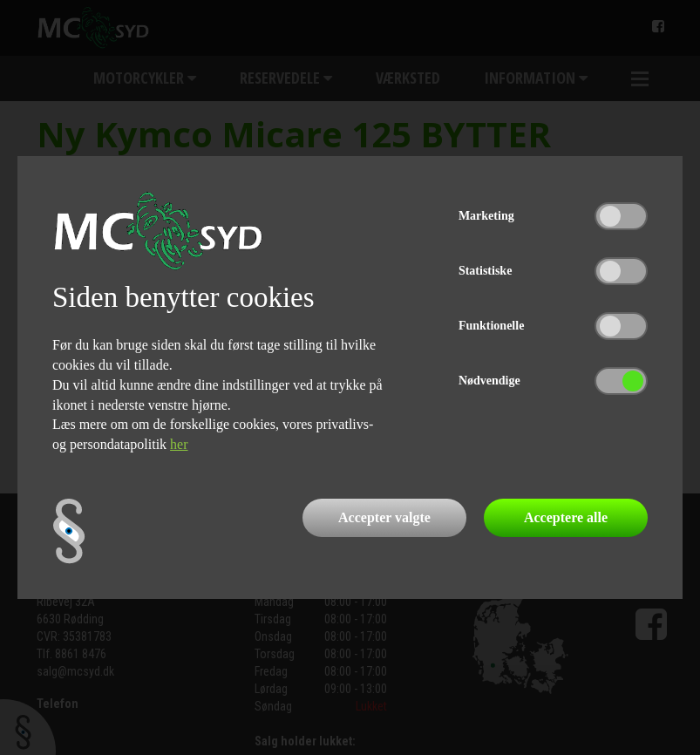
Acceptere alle (566, 517)
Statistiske (485, 271)
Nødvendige (489, 381)
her (179, 444)
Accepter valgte (384, 517)
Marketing (486, 216)
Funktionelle (491, 326)
